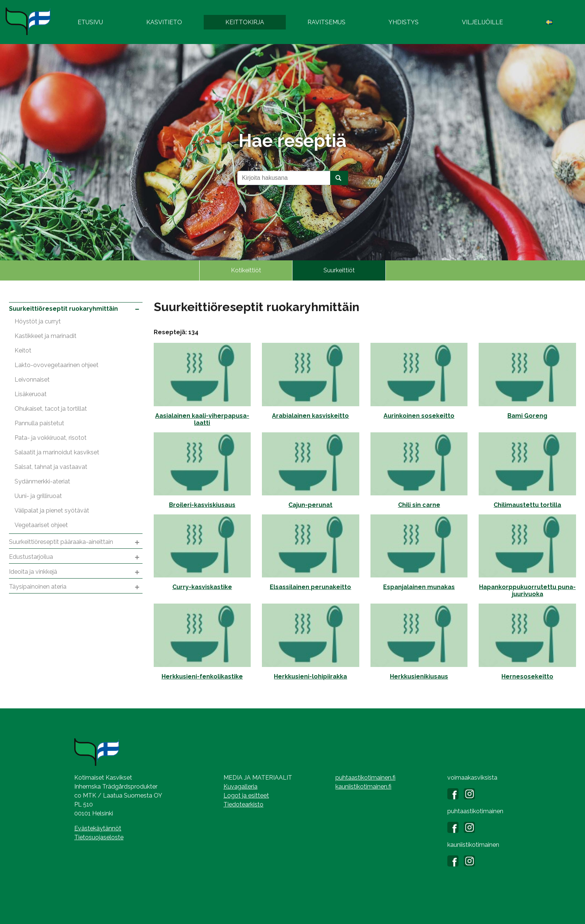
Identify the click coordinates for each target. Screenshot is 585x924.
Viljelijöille (482, 22)
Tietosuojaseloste (99, 837)
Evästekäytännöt (98, 828)
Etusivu (90, 22)
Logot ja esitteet (246, 795)
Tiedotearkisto (243, 804)
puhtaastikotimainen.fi (365, 778)
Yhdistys (403, 22)
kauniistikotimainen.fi (363, 787)
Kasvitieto (164, 22)
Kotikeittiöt (246, 270)
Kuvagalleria (240, 787)
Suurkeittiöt (339, 270)
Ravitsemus (326, 22)
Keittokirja (245, 22)
